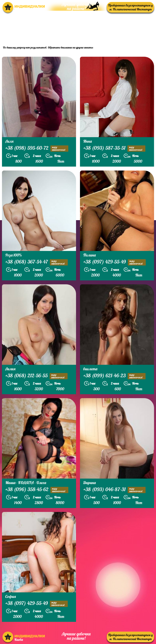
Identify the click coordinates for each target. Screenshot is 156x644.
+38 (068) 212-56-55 (36, 376)
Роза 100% (14, 255)
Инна (88, 141)
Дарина (90, 483)
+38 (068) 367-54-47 (37, 262)
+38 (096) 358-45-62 (37, 490)
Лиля (9, 141)
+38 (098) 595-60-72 (37, 148)
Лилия (10, 369)
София (11, 596)
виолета (90, 369)
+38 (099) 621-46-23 (114, 376)
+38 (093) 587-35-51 (114, 148)
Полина (90, 255)
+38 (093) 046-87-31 (114, 490)
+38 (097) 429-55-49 (115, 262)
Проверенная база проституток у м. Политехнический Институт (130, 7)
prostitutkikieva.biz (130, 32)
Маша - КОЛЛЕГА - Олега (26, 483)
